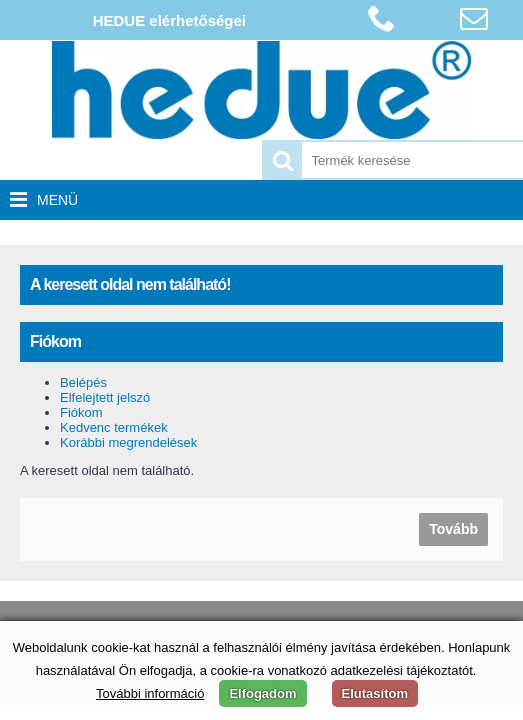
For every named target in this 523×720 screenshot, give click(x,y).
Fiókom (81, 412)
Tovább (453, 529)
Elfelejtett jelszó (105, 397)
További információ (150, 693)
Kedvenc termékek (114, 427)
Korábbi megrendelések (128, 442)
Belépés (83, 382)
